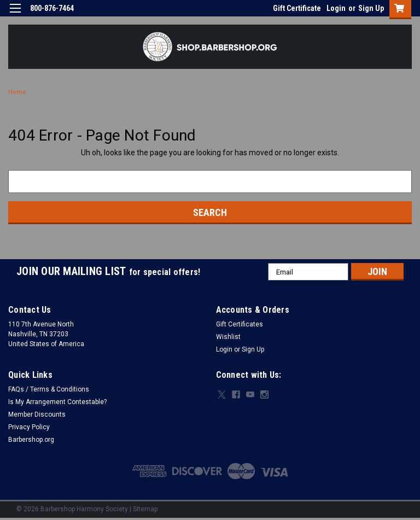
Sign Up (371, 8)
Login (336, 8)
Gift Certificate (297, 8)
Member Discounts (37, 414)
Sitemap (145, 509)
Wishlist (228, 337)
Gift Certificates (240, 324)
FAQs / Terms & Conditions (49, 389)
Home (17, 92)
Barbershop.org (31, 440)
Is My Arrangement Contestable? (57, 402)
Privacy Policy (29, 427)
